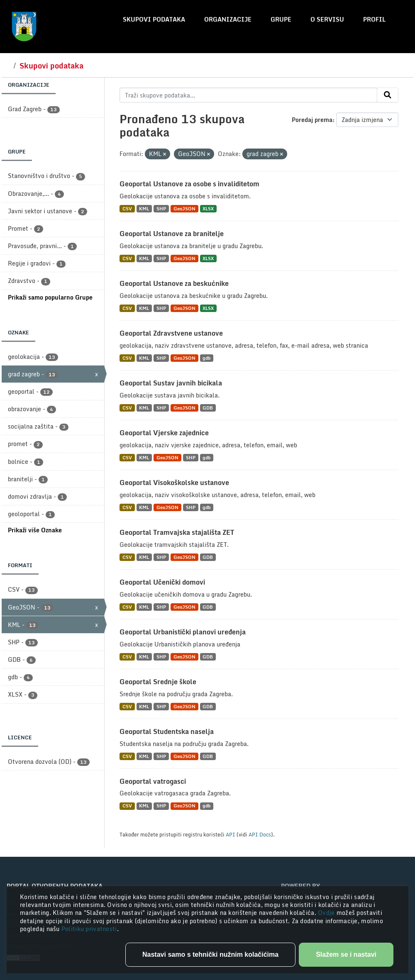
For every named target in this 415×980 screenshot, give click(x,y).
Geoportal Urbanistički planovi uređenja (183, 632)
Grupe (281, 19)
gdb (206, 358)
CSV (127, 208)
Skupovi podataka (154, 19)
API (231, 834)
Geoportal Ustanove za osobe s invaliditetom (189, 184)
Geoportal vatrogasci (153, 781)
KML (144, 208)
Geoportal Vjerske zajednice (164, 433)
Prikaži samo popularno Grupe (50, 297)
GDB (208, 408)
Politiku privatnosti (89, 929)
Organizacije (228, 19)
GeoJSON (184, 208)
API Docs (260, 834)
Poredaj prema (312, 120)
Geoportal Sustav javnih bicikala (171, 383)
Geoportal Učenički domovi (162, 582)
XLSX (208, 208)
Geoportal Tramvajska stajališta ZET (177, 532)
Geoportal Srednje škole (158, 682)
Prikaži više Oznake (35, 530)
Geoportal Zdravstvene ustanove (171, 333)
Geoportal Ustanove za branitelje (172, 234)
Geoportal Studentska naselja (167, 731)
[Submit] (388, 95)
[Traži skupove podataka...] (248, 95)
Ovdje (327, 913)
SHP (161, 208)
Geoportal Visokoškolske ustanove (174, 483)
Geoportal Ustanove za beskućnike (174, 283)
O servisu (327, 19)
